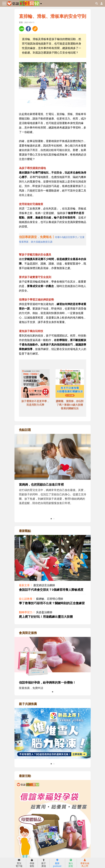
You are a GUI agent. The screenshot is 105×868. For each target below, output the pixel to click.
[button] (41, 3)
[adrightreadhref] (53, 733)
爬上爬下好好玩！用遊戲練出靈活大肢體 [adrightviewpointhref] (46, 617)
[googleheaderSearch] (97, 3)
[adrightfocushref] (53, 480)
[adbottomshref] (35, 384)
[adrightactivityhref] (53, 831)
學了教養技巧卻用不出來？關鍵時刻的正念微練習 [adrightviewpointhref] (52, 603)
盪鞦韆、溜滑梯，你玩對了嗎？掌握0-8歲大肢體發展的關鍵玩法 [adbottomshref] (70, 405)
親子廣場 (44, 863)
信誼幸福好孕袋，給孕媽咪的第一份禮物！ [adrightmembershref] (47, 682)
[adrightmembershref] (53, 657)
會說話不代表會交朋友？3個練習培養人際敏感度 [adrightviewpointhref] (51, 590)
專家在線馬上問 (85, 863)
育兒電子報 (19, 863)
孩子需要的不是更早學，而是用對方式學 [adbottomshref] (35, 403)
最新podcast (57, 863)
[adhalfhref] (53, 239)
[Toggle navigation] (4, 4)
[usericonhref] (100, 3)
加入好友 (71, 863)
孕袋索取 (32, 863)
